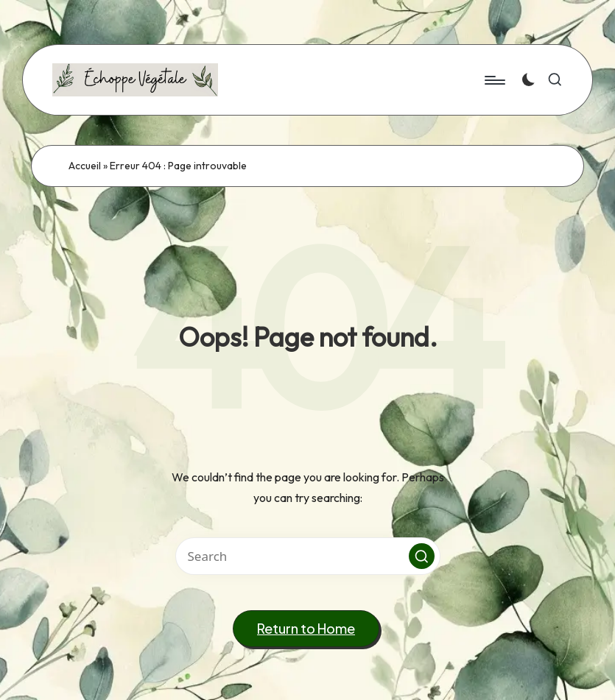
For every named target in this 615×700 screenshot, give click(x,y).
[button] (422, 556)
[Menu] (494, 80)
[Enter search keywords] (308, 556)
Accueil (85, 166)
